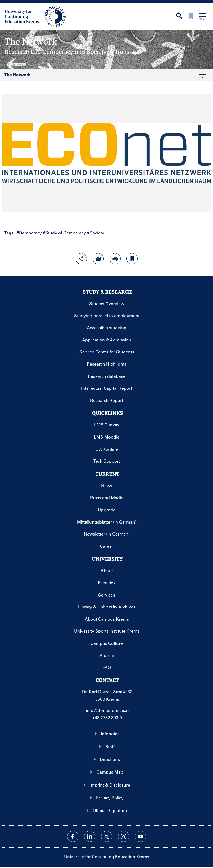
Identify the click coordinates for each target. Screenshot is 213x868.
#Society (96, 233)
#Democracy (29, 233)
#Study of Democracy (64, 233)
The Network (103, 76)
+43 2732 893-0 (107, 718)
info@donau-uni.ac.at (107, 710)
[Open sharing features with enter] (81, 259)
